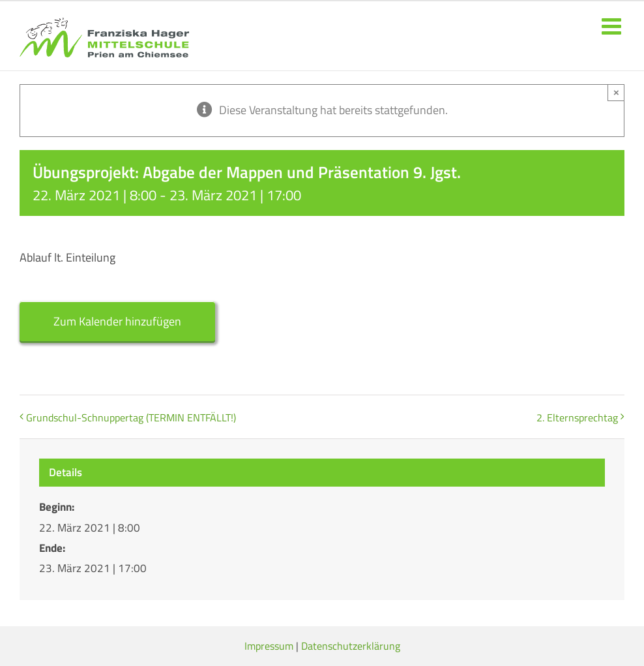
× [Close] (616, 92)
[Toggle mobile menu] (613, 26)
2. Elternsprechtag (577, 417)
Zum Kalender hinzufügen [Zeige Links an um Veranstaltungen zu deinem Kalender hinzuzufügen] (117, 321)
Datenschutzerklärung (351, 646)
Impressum (269, 646)
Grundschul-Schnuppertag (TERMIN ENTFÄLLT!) (131, 417)
